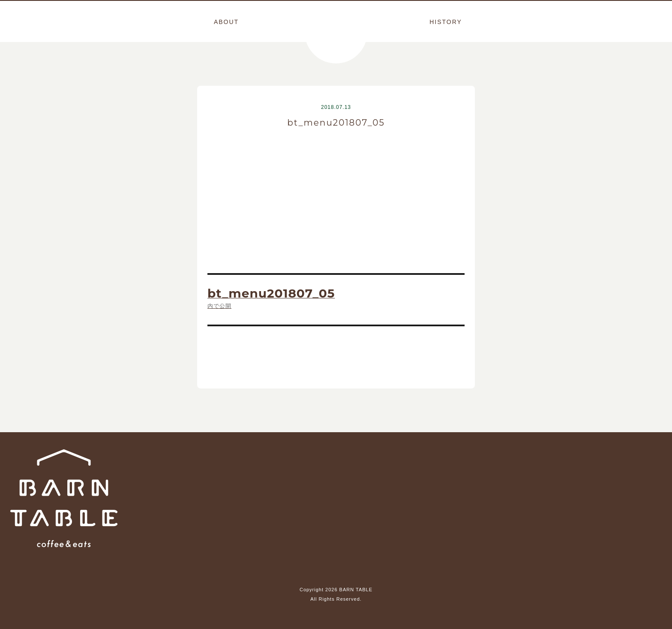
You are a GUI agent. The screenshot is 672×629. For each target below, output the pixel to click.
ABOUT (226, 22)
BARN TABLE (336, 32)
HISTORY (446, 22)
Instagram (336, 566)
